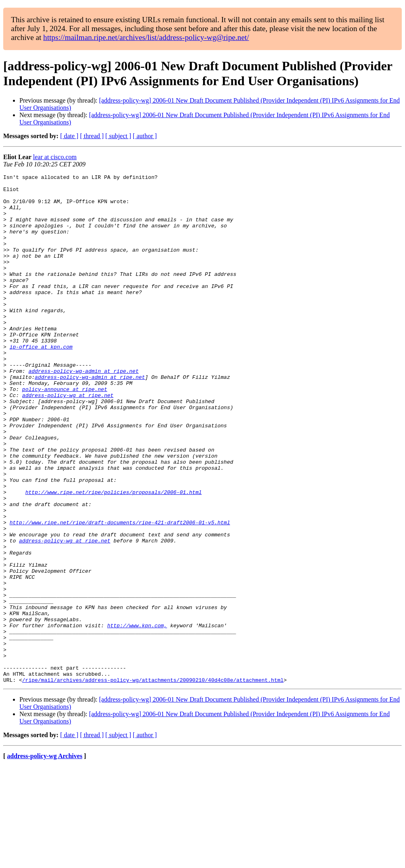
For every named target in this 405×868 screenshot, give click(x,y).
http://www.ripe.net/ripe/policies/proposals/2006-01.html (114, 556)
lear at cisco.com (55, 157)
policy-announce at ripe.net (65, 433)
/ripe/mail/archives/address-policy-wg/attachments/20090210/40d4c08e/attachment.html (153, 782)
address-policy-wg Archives (45, 858)
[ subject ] (118, 136)
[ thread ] (92, 136)
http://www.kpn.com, (137, 716)
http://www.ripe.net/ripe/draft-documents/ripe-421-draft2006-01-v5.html (120, 593)
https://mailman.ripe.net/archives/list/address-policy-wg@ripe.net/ (146, 37)
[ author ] (145, 136)
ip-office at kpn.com (41, 382)
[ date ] (69, 136)
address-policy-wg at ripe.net (68, 440)
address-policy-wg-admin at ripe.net (83, 411)
